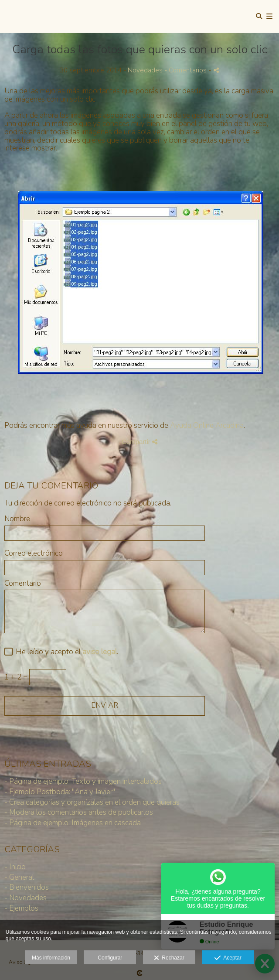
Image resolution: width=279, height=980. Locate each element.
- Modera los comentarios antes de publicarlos (79, 812)
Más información (51, 958)
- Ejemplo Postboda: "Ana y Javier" (60, 792)
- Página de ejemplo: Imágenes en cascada (73, 823)
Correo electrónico (34, 554)
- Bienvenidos (27, 887)
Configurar (110, 958)
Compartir (139, 442)
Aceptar (228, 958)
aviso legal (100, 652)
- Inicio (15, 867)
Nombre (17, 519)
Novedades (145, 70)
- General (19, 877)
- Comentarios (186, 70)
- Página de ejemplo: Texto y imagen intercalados (83, 781)
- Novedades (26, 898)
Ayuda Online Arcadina (207, 425)
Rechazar (169, 958)
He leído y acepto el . (65, 652)
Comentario (23, 584)
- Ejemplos (21, 908)
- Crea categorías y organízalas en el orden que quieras (92, 802)
